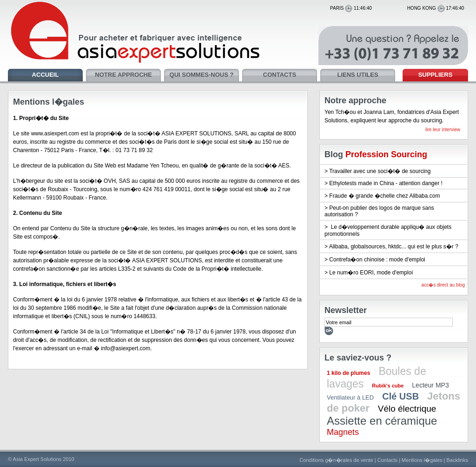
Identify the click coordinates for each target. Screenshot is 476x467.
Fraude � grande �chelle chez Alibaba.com (384, 196)
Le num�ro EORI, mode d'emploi (371, 273)
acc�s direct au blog (443, 285)
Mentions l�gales (422, 460)
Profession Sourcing (386, 154)
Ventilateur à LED (350, 397)
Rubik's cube (388, 386)
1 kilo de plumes (348, 373)
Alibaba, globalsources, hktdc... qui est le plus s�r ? (394, 247)
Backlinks (457, 460)
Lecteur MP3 (430, 385)
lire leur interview (443, 130)
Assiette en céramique (382, 421)
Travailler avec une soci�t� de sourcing (380, 171)
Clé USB (400, 396)
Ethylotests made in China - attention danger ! (386, 183)
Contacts (387, 460)
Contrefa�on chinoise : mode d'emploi (377, 260)
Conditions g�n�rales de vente (336, 460)
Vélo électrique (407, 409)
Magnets (343, 432)
